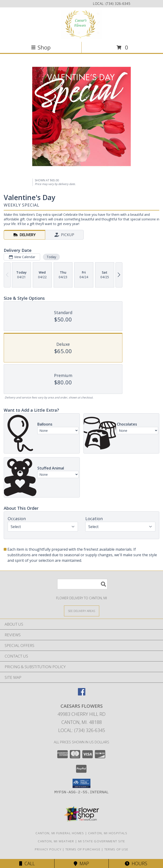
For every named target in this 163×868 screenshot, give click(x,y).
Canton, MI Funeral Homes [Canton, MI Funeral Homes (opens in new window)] (60, 833)
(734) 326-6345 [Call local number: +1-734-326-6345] (118, 4)
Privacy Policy (48, 849)
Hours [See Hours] (136, 863)
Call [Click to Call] (27, 863)
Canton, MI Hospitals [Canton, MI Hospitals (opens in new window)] (108, 833)
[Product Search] (82, 584)
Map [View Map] (81, 863)
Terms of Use (116, 849)
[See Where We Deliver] (82, 611)
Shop (41, 47)
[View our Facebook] (82, 694)
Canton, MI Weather (56, 841)
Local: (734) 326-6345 (82, 730)
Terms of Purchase (83, 849)
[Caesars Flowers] (81, 24)
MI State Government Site (102, 841)
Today (51, 257)
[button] (81, 783)
